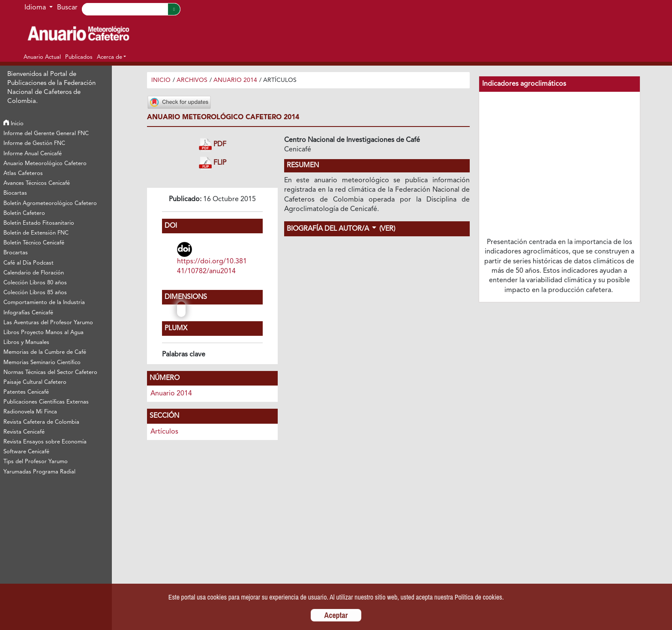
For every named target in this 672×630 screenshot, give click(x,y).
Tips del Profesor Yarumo (36, 462)
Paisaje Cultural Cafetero (35, 382)
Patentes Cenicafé (26, 392)
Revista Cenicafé (24, 432)
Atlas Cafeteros (23, 173)
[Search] (125, 9)
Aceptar (336, 615)
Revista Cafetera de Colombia (41, 422)
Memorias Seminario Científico (42, 363)
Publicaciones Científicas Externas (46, 402)
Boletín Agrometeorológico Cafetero (50, 203)
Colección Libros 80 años (35, 283)
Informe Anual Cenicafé (33, 154)
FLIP (213, 163)
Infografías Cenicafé (28, 313)
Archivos (192, 80)
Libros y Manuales (26, 342)
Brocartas (16, 253)
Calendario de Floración (34, 273)
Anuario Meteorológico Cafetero (45, 164)
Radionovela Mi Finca (30, 412)
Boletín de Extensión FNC (36, 233)
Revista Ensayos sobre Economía (45, 442)
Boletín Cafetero (24, 213)
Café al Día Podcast (28, 263)
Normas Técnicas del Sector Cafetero (50, 372)
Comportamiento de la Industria (44, 303)
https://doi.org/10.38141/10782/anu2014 (212, 266)
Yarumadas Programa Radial (39, 472)
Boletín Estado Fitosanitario (39, 223)
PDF (213, 145)
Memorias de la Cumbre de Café (45, 352)
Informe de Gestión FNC (34, 143)
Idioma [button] (36, 8)
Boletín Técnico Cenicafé (34, 243)
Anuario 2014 (235, 80)
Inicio (13, 124)
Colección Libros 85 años (35, 293)
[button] (111, 57)
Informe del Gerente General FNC (46, 134)
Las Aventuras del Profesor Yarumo (48, 323)
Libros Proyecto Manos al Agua (43, 333)
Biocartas (15, 193)
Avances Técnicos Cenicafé (37, 183)
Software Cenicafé (26, 452)
